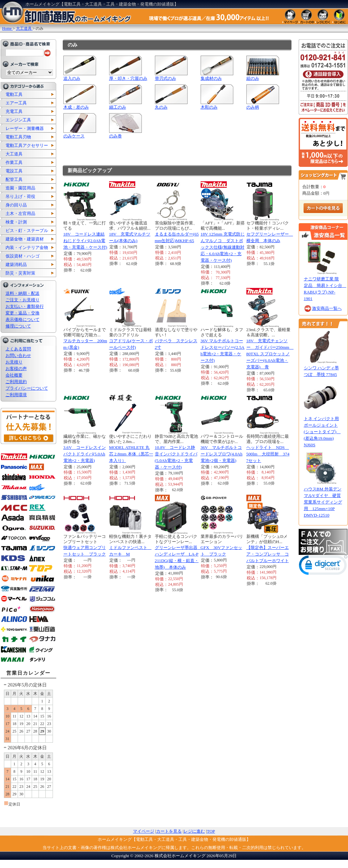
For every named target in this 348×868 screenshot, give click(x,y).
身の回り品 (16, 205)
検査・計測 (16, 222)
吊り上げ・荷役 (20, 196)
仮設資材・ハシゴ (23, 256)
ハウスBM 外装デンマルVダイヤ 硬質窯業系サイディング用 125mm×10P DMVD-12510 (323, 502)
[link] (323, 567)
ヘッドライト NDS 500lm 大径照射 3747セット (268, 454)
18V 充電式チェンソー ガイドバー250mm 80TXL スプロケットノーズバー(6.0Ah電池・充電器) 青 (270, 354)
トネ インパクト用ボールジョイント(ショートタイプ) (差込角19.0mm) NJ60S (322, 432)
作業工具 (14, 162)
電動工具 (14, 94)
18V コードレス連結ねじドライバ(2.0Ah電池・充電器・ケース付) (85, 241)
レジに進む (194, 831)
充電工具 (14, 111)
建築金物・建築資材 (25, 239)
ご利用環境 (16, 395)
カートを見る (169, 831)
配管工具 (14, 179)
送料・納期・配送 (23, 293)
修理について (18, 326)
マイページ (144, 831)
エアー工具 (16, 103)
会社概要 (14, 375)
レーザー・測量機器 (25, 128)
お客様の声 (16, 369)
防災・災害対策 (20, 273)
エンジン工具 (18, 120)
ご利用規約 (16, 382)
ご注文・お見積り (23, 300)
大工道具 (14, 154)
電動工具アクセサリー (27, 145)
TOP (211, 831)
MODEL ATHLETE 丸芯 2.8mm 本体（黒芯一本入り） (131, 454)
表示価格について (23, 319)
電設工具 (14, 171)
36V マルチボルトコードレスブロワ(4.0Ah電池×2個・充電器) (222, 454)
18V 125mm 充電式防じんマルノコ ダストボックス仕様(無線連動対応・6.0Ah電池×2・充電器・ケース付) (223, 247)
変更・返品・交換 (23, 313)
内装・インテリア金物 (27, 248)
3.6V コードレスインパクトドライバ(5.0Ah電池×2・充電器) (85, 454)
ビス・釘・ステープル (27, 230)
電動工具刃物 (18, 137)
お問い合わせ (18, 355)
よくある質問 (18, 349)
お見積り (14, 362)
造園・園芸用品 (20, 188)
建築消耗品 (16, 265)
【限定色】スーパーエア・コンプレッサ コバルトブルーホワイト (268, 554)
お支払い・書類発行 (25, 306)
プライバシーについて (27, 388)
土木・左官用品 (20, 213)
